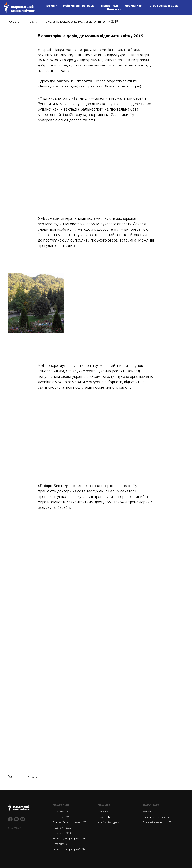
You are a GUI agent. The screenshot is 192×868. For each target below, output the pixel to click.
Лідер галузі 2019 (62, 833)
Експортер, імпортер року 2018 (69, 849)
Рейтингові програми (79, 6)
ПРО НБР (104, 806)
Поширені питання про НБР (157, 822)
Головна (14, 21)
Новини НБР (134, 6)
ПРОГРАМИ (61, 806)
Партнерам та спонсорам (156, 817)
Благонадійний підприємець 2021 (70, 822)
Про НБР (51, 6)
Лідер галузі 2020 (62, 828)
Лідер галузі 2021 (62, 817)
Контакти (114, 9)
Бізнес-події (110, 6)
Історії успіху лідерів (164, 6)
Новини (33, 21)
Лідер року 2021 (61, 812)
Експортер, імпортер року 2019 (69, 839)
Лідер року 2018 (61, 844)
